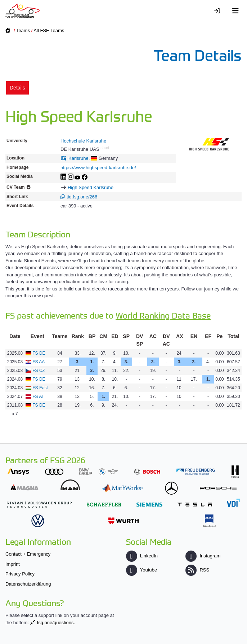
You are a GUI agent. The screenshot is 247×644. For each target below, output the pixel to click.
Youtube (142, 570)
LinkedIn (142, 556)
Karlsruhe (78, 158)
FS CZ (39, 371)
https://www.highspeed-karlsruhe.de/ (98, 168)
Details (17, 88)
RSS (197, 570)
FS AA (39, 362)
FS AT (38, 397)
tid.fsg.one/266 (82, 197)
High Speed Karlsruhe (91, 187)
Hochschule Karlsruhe (83, 141)
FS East (40, 388)
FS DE (39, 353)
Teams (23, 30)
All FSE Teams (49, 30)
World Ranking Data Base (163, 315)
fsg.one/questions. (56, 623)
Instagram (203, 556)
